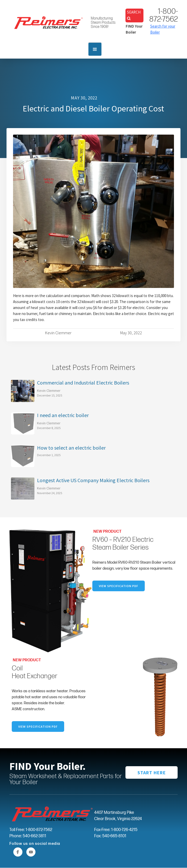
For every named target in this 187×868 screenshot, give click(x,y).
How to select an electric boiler (71, 448)
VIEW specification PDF (38, 727)
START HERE (152, 773)
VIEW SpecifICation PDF (119, 586)
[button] (95, 49)
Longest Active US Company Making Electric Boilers (93, 480)
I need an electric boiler (63, 415)
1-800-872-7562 (164, 15)
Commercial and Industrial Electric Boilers (83, 383)
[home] (47, 21)
